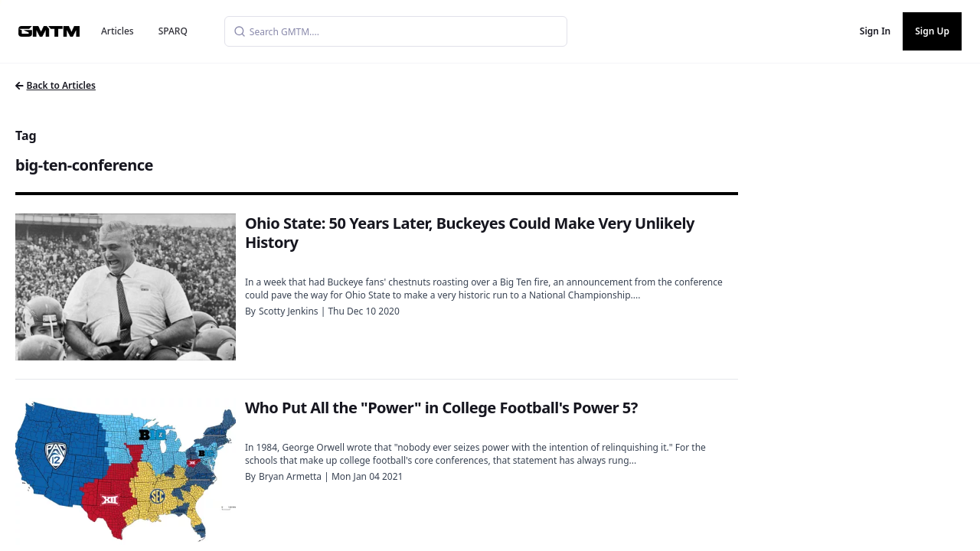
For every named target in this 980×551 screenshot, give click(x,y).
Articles (118, 31)
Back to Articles (56, 85)
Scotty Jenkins (289, 311)
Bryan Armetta (290, 476)
